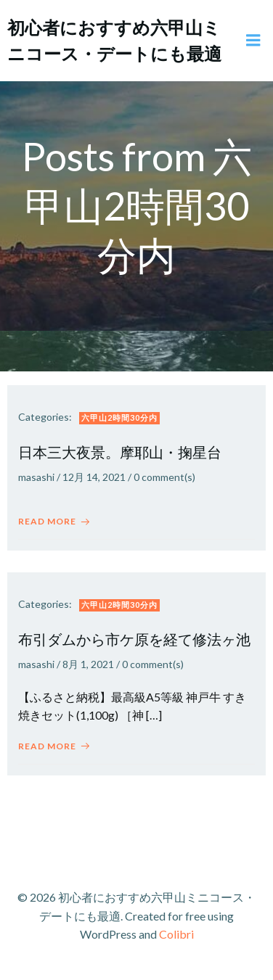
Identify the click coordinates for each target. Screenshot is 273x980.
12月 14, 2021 (94, 477)
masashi (36, 477)
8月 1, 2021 (88, 664)
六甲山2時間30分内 (119, 417)
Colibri (176, 934)
